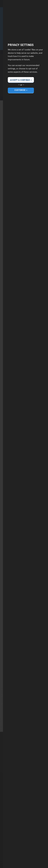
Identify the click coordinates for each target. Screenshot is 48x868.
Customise (20, 90)
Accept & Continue (20, 80)
